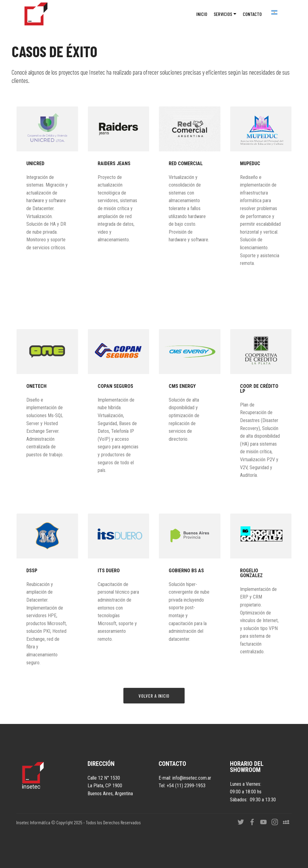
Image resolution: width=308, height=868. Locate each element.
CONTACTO (252, 14)
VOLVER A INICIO (154, 696)
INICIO (202, 14)
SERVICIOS (223, 14)
